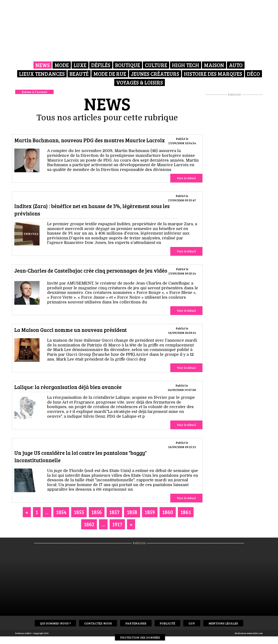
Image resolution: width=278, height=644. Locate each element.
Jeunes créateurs (155, 74)
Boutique (128, 65)
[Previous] (27, 512)
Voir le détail (186, 178)
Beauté (79, 74)
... (47, 512)
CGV (192, 623)
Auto (236, 65)
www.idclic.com (255, 633)
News (43, 65)
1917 (117, 524)
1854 (61, 512)
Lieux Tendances (42, 74)
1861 (186, 512)
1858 (132, 512)
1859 (150, 512)
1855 (79, 512)
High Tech (186, 65)
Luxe (80, 65)
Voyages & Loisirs (140, 82)
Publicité (168, 623)
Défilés (101, 65)
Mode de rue (110, 74)
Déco (253, 74)
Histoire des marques (213, 74)
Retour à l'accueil (34, 92)
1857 (114, 512)
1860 (168, 512)
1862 (89, 524)
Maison (214, 65)
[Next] (131, 524)
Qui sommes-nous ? (55, 623)
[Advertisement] (234, 162)
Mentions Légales (223, 623)
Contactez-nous (98, 623)
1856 (97, 512)
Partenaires (136, 623)
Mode (62, 65)
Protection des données (140, 637)
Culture (156, 65)
